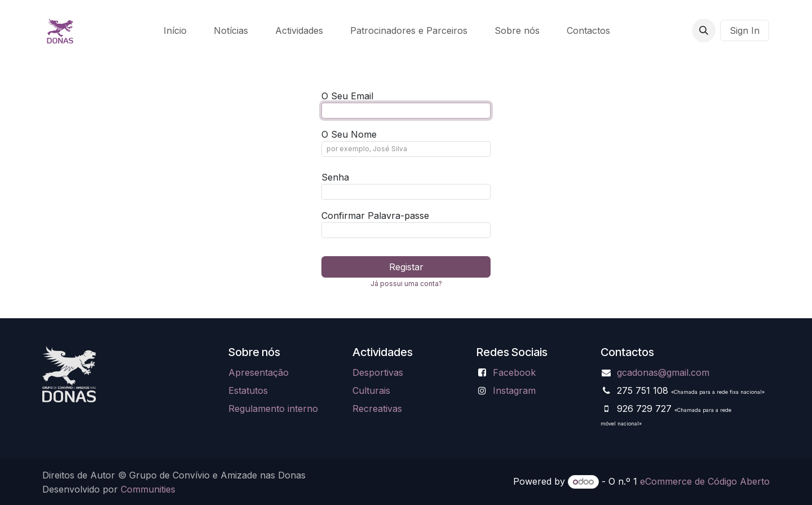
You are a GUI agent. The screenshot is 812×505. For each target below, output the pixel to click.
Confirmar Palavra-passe (375, 216)
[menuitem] (175, 30)
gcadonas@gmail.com (663, 372)
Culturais (371, 390)
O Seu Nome (349, 134)
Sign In (745, 30)
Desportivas (378, 372)
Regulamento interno (273, 409)
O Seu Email (347, 96)
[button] (704, 30)
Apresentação (259, 372)
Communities (148, 489)
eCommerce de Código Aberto (705, 481)
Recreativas (377, 409)
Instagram (514, 390)
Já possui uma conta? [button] (406, 284)
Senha (335, 177)
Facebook (514, 372)
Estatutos (248, 390)
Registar (406, 267)
